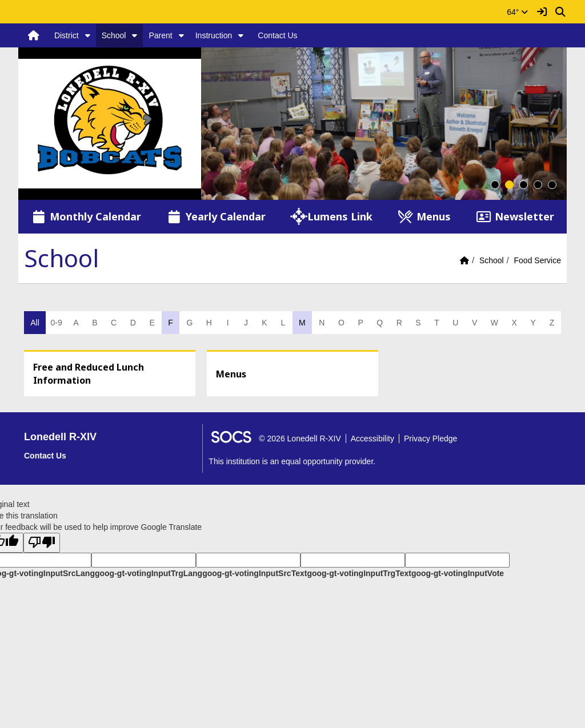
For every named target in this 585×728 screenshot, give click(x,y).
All (35, 323)
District (67, 35)
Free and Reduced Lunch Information (89, 374)
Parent (160, 35)
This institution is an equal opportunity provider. (292, 461)
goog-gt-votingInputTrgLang (149, 573)
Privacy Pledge (430, 439)
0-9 (56, 323)
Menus (231, 374)
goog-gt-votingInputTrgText (359, 573)
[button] (88, 35)
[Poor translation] (42, 543)
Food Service (538, 260)
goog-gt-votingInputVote (458, 573)
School (114, 35)
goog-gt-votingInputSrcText (255, 573)
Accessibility (372, 439)
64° (517, 12)
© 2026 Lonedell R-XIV (300, 439)
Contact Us (277, 35)
